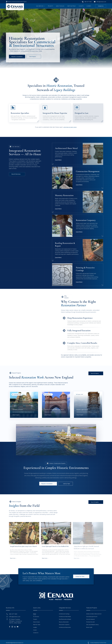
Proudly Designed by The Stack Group (98, 643)
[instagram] (12, 627)
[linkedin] (15, 627)
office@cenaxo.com (101, 2)
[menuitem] (41, 6)
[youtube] (18, 627)
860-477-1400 (88, 2)
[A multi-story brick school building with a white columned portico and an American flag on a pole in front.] (19, 306)
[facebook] (10, 627)
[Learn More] (58, 162)
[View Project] (48, 415)
